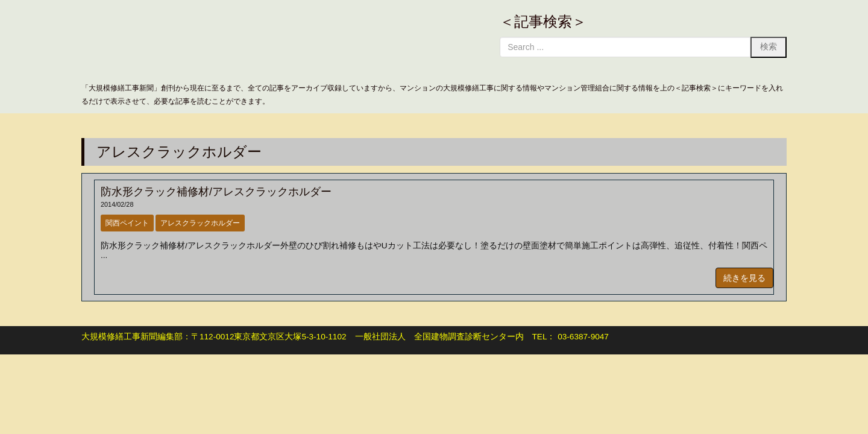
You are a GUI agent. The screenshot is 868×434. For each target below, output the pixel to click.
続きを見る (744, 278)
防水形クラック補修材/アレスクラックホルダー (216, 192)
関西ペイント (127, 223)
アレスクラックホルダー (200, 223)
